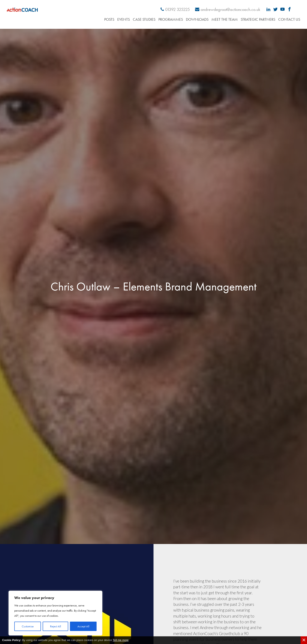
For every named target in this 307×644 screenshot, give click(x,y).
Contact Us (289, 19)
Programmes (171, 19)
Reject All (56, 626)
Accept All (83, 626)
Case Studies (144, 19)
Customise (28, 626)
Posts (109, 19)
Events (124, 19)
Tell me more (121, 640)
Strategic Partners (258, 19)
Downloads (197, 19)
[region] (55, 613)
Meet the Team (225, 19)
